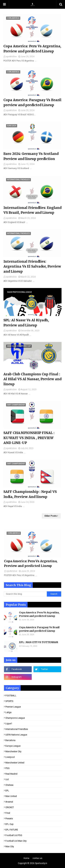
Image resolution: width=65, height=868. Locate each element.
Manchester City (13, 751)
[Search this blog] (25, 594)
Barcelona (10, 740)
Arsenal (9, 802)
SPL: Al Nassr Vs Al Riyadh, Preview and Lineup (26, 323)
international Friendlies (17, 729)
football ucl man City (16, 841)
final (8, 813)
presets (9, 818)
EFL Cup (9, 824)
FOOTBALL (11, 696)
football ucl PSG (14, 835)
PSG (7, 768)
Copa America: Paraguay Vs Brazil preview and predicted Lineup (32, 102)
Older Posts (51, 516)
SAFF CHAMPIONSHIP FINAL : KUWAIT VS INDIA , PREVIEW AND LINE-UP (29, 438)
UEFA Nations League (16, 735)
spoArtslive (11, 57)
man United (11, 796)
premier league (13, 707)
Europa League (13, 746)
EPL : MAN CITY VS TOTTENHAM (39, 642)
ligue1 (9, 723)
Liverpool (10, 757)
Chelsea (9, 785)
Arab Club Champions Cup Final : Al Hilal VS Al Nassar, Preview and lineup (32, 379)
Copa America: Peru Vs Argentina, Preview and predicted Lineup (32, 49)
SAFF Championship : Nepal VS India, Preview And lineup (30, 494)
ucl (7, 779)
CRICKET (10, 807)
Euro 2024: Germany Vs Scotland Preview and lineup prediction (31, 156)
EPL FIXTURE (12, 830)
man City (10, 846)
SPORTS (9, 701)
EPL (7, 791)
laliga (8, 712)
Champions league (15, 718)
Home (26, 858)
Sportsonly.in (41, 863)
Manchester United (15, 763)
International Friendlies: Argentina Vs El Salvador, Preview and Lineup (32, 266)
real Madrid (11, 774)
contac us (37, 858)
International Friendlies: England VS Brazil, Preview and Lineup (32, 210)
